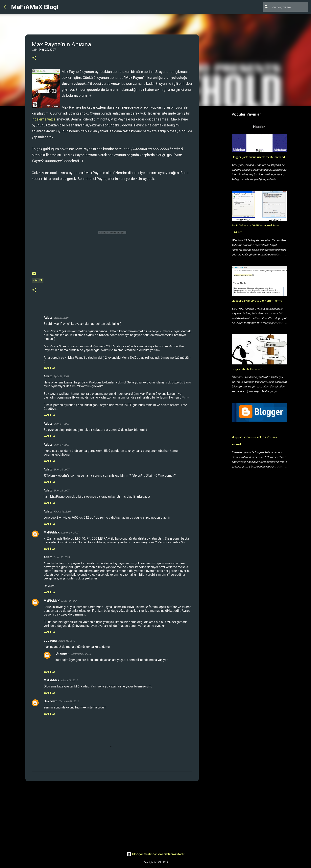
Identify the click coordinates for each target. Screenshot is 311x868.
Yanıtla (49, 368)
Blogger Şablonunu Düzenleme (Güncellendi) (259, 157)
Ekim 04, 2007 (61, 445)
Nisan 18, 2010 (69, 680)
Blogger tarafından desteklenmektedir (155, 854)
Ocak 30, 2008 (62, 557)
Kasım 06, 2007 (62, 512)
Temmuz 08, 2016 (81, 654)
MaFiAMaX (52, 532)
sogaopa (50, 641)
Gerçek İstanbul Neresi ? (247, 369)
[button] (34, 58)
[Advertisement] (112, 815)
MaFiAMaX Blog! (35, 7)
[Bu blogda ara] (287, 7)
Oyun (38, 280)
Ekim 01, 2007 (61, 424)
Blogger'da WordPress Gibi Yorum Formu (257, 301)
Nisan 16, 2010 (67, 641)
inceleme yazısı (44, 119)
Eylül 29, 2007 (61, 318)
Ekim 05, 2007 (61, 491)
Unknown (62, 654)
